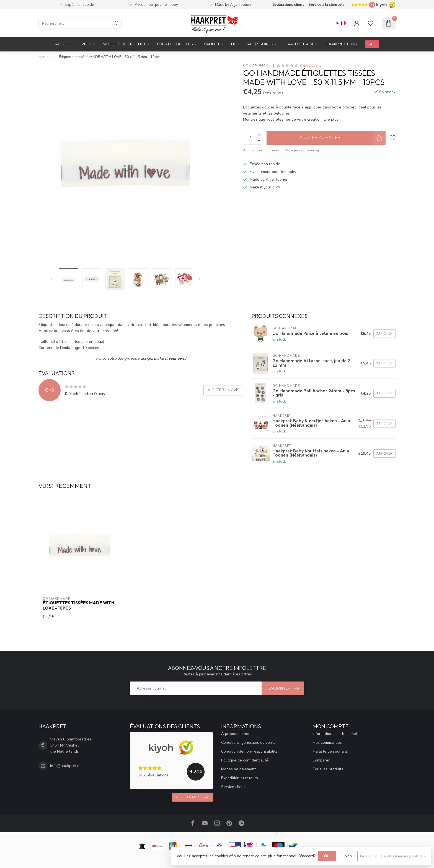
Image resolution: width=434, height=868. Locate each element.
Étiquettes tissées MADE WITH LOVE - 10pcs (78, 605)
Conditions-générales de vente (248, 743)
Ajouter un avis (223, 390)
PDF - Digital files (175, 44)
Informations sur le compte (336, 734)
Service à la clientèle (326, 5)
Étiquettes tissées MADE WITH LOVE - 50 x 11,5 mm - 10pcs (110, 57)
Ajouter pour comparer (261, 150)
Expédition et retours (240, 778)
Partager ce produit (302, 150)
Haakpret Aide (299, 44)
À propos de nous (237, 734)
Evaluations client (288, 5)
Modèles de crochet (124, 44)
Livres (85, 44)
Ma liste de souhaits (330, 751)
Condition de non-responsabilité (249, 751)
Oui (327, 856)
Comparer (321, 760)
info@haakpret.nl (65, 766)
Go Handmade (257, 65)
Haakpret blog (341, 44)
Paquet (212, 44)
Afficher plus (192, 797)
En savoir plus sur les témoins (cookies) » (393, 856)
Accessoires (260, 44)
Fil (233, 44)
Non (348, 856)
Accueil (63, 44)
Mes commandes (327, 743)
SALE (372, 44)
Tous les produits (328, 769)
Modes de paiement (238, 769)
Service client (233, 787)
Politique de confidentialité (245, 760)
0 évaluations (311, 65)
